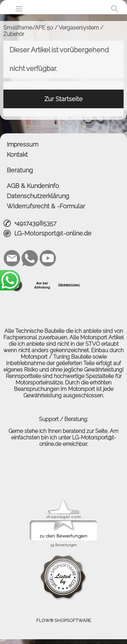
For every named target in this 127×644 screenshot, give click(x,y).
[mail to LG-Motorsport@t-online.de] (12, 258)
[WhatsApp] (30, 258)
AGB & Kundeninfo (33, 186)
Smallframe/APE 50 (28, 28)
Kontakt (17, 155)
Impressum (23, 144)
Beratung (20, 170)
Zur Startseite (63, 99)
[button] (19, 9)
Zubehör (14, 34)
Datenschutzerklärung (38, 196)
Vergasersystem (79, 28)
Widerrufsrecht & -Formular (46, 206)
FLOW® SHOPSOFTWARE (64, 620)
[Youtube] (48, 258)
